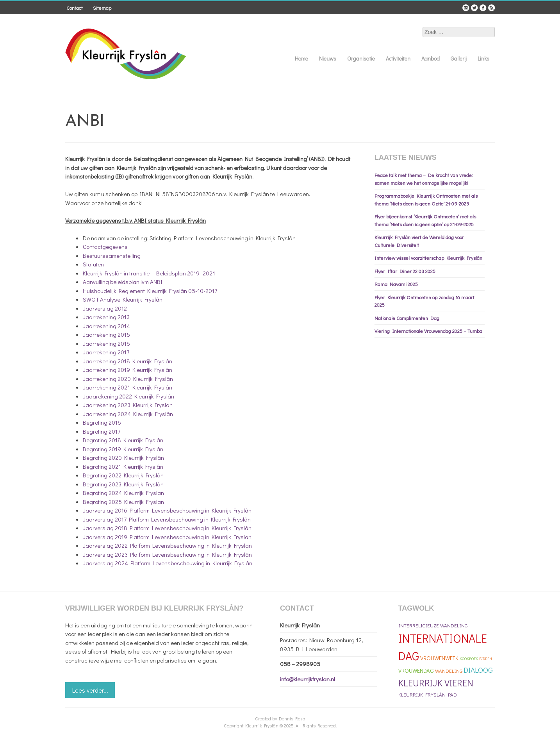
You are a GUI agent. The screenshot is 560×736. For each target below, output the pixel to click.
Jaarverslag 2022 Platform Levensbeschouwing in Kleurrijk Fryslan (167, 545)
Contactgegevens (105, 247)
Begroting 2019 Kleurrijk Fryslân (123, 449)
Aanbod (431, 58)
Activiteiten (398, 58)
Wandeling (449, 671)
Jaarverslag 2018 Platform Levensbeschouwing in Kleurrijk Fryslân (167, 528)
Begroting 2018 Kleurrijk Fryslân (123, 440)
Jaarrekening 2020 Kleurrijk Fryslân (128, 379)
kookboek (469, 659)
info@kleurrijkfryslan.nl (308, 679)
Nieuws (328, 58)
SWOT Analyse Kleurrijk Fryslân (123, 299)
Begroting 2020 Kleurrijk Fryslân (123, 457)
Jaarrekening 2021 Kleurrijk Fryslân (128, 387)
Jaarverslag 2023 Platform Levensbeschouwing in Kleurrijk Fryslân (167, 554)
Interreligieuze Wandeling (433, 625)
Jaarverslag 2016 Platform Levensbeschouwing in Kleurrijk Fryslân (167, 510)
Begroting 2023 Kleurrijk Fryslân (123, 484)
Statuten (93, 264)
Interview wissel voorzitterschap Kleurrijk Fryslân (428, 258)
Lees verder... (90, 690)
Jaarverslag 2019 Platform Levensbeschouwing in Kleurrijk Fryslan (167, 537)
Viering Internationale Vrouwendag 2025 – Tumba (428, 331)
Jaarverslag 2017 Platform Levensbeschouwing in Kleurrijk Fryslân (167, 519)
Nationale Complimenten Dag (407, 318)
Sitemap (102, 8)
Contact (75, 8)
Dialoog (478, 670)
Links (483, 58)
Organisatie (361, 58)
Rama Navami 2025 (396, 284)
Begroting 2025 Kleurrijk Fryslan (123, 502)
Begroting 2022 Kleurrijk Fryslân (123, 475)
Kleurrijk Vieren (436, 683)
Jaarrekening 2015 (106, 334)
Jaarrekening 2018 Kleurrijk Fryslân (128, 361)
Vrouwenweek (439, 658)
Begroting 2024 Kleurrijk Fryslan (123, 493)
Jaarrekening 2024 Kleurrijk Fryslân (128, 414)
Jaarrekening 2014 (106, 326)
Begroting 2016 (102, 422)
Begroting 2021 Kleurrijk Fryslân (123, 466)
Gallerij (459, 58)
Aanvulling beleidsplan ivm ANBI (123, 282)
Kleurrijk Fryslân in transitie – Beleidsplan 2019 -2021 (149, 273)
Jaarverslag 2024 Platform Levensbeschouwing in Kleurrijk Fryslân (168, 563)
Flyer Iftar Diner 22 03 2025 (405, 271)
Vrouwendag (416, 671)
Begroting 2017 (102, 431)
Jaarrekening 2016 (106, 343)
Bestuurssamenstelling (112, 255)
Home (301, 58)
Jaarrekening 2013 (106, 317)
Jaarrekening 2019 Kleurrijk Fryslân (128, 370)
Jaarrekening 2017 (106, 352)
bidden (486, 659)
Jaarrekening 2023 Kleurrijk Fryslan (128, 405)
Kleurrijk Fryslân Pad (428, 694)
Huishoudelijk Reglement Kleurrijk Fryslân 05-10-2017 (150, 291)
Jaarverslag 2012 (105, 308)
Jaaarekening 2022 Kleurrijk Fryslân (128, 396)
